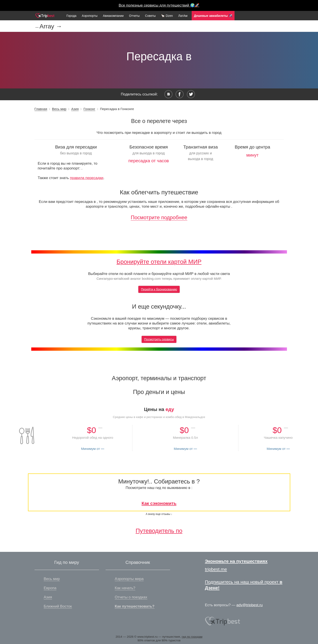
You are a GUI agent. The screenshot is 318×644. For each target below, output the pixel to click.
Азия (75, 109)
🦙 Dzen (167, 16)
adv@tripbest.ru (250, 605)
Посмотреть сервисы (159, 339)
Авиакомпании (113, 16)
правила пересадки (87, 178)
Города (71, 16)
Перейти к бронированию (159, 289)
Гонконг (89, 109)
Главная (41, 109)
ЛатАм (183, 16)
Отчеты (134, 16)
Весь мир (59, 109)
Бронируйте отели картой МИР (159, 262)
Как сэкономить (159, 503)
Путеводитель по (159, 531)
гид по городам (192, 637)
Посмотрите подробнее (159, 217)
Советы (150, 16)
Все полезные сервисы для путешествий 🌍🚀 (159, 5)
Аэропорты (90, 16)
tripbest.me (216, 569)
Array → (51, 26)
